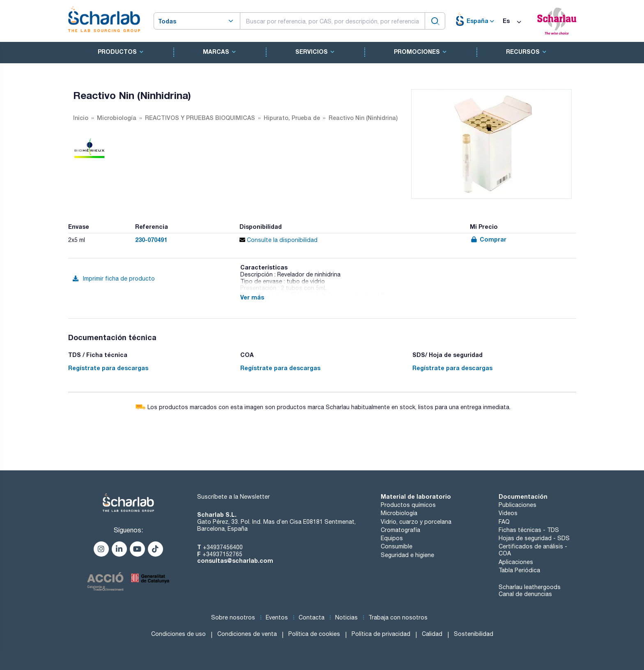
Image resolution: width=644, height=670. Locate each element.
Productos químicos (408, 505)
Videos (508, 513)
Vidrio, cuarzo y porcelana (416, 522)
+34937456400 (223, 547)
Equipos (392, 538)
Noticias (346, 617)
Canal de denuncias (525, 594)
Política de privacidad (381, 634)
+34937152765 (222, 554)
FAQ (504, 522)
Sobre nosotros (233, 617)
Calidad (432, 634)
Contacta (312, 617)
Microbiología (399, 513)
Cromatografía (400, 530)
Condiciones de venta (247, 634)
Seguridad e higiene (407, 555)
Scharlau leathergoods (530, 587)
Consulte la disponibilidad (278, 240)
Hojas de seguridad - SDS (534, 538)
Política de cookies (314, 634)
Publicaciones (517, 505)
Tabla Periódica (519, 570)
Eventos (277, 617)
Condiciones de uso (178, 634)
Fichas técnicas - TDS (529, 530)
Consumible (397, 546)
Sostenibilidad (474, 634)
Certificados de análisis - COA (533, 550)
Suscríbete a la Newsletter (233, 497)
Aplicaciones (516, 562)
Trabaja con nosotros (398, 617)
